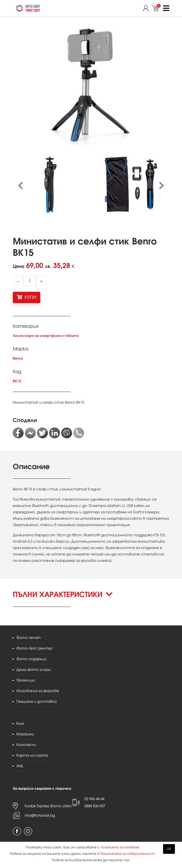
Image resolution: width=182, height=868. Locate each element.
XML (20, 766)
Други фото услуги (34, 670)
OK (169, 849)
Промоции (26, 680)
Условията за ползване (120, 847)
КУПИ (27, 297)
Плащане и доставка (36, 701)
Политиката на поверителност (127, 854)
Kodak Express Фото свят (48, 806)
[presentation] (20, 186)
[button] (91, 598)
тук (126, 860)
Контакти (26, 745)
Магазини (25, 734)
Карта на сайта (32, 755)
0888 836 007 (95, 806)
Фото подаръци (31, 659)
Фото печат (28, 638)
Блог (20, 723)
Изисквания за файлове (38, 691)
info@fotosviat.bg (40, 815)
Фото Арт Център (34, 648)
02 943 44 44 (94, 799)
